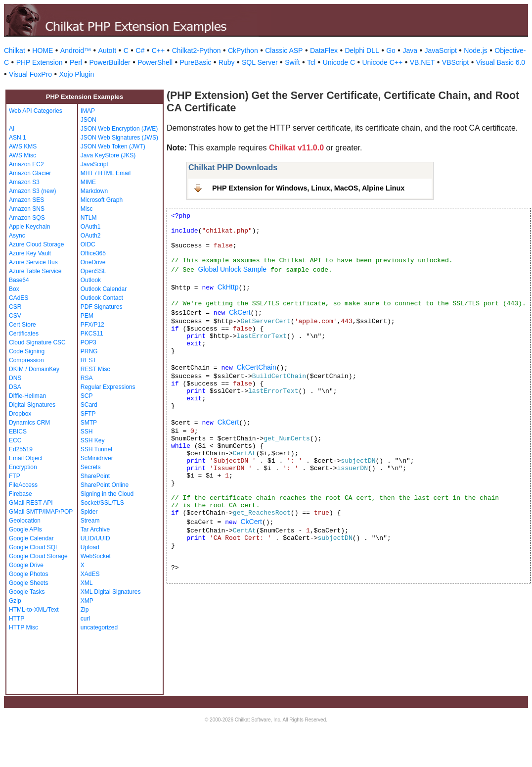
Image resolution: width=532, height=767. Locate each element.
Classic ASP (284, 50)
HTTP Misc (23, 627)
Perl (76, 62)
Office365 (93, 253)
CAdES (19, 298)
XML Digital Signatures (111, 592)
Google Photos (28, 574)
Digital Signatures (32, 405)
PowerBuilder (110, 62)
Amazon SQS (27, 218)
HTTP (17, 619)
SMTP (89, 423)
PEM (87, 316)
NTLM (89, 218)
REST (89, 360)
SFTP (88, 414)
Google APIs (25, 529)
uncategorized (99, 627)
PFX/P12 (92, 325)
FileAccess (23, 485)
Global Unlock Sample (233, 269)
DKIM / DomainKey (34, 369)
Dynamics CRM (29, 423)
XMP (87, 601)
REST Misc (95, 369)
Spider (89, 512)
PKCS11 (92, 334)
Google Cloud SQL (34, 547)
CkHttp (228, 287)
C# (140, 50)
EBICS (18, 431)
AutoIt (108, 50)
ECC (15, 440)
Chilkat (15, 50)
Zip (85, 610)
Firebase (21, 494)
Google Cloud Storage (38, 556)
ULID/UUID (95, 538)
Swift (292, 62)
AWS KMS (23, 146)
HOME (43, 50)
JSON (89, 120)
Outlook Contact (102, 298)
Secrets (91, 467)
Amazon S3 (24, 182)
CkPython (243, 50)
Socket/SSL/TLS (102, 503)
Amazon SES (26, 200)
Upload (90, 547)
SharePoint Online (105, 485)
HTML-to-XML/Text (34, 610)
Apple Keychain (29, 227)
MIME (88, 182)
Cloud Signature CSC (37, 342)
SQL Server (260, 62)
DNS (15, 378)
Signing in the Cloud (107, 494)
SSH (87, 431)
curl (85, 619)
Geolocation (25, 521)
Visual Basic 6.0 (501, 62)
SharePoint (95, 476)
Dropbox (20, 414)
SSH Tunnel (96, 449)
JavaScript (441, 50)
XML (87, 583)
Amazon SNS (27, 209)
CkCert (240, 312)
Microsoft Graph (102, 200)
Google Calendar (31, 538)
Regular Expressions (108, 387)
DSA (15, 387)
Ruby (227, 62)
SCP (87, 396)
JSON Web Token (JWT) (113, 146)
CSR (15, 307)
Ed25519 (21, 449)
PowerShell (155, 62)
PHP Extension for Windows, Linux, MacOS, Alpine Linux (308, 188)
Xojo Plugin (76, 74)
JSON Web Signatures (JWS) (119, 138)
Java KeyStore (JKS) (108, 155)
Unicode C (339, 62)
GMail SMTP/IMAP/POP (41, 512)
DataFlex (324, 50)
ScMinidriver (97, 458)
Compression (26, 360)
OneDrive (93, 262)
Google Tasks (27, 592)
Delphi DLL (362, 50)
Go (391, 50)
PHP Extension (40, 62)
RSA (87, 378)
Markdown (94, 191)
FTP (15, 476)
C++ (158, 50)
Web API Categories (36, 111)
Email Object (26, 458)
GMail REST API (31, 503)
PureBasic (196, 62)
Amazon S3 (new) (32, 191)
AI (12, 129)
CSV (15, 316)
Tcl (311, 62)
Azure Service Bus (33, 262)
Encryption (23, 467)
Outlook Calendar (104, 289)
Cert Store (22, 325)
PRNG (89, 351)
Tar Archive (95, 529)
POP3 (89, 342)
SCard (89, 405)
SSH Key (93, 440)
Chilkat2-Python (197, 50)
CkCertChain (257, 367)
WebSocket (96, 556)
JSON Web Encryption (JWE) (119, 129)
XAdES (90, 574)
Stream (90, 521)
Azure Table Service (35, 271)
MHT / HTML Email (106, 173)
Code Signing (27, 351)
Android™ (76, 50)
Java (410, 50)
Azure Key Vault (30, 253)
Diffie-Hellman (27, 396)
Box (14, 289)
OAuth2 (91, 236)
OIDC (88, 244)
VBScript (455, 62)
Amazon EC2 (26, 164)
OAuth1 (91, 227)
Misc (87, 209)
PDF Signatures (102, 307)
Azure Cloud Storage (36, 244)
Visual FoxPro (30, 74)
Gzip (15, 601)
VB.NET (422, 62)
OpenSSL (93, 271)
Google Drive (26, 565)
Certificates (24, 334)
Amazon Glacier (30, 173)
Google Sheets (28, 583)
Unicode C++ (383, 62)
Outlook (91, 280)
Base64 (19, 280)
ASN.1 (18, 138)
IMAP (88, 111)
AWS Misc (22, 155)
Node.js (475, 50)
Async (17, 236)
